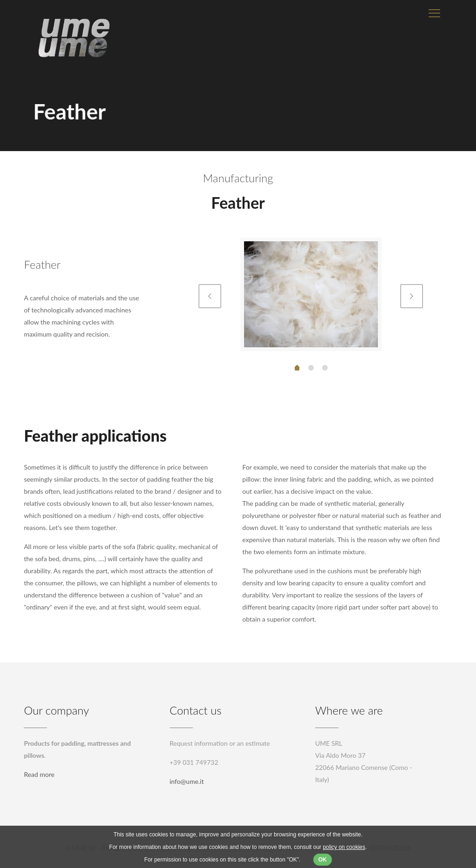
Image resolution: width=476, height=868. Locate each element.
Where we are (349, 710)
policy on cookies (344, 847)
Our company (56, 710)
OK (323, 860)
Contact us (196, 710)
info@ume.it (187, 781)
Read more (39, 774)
